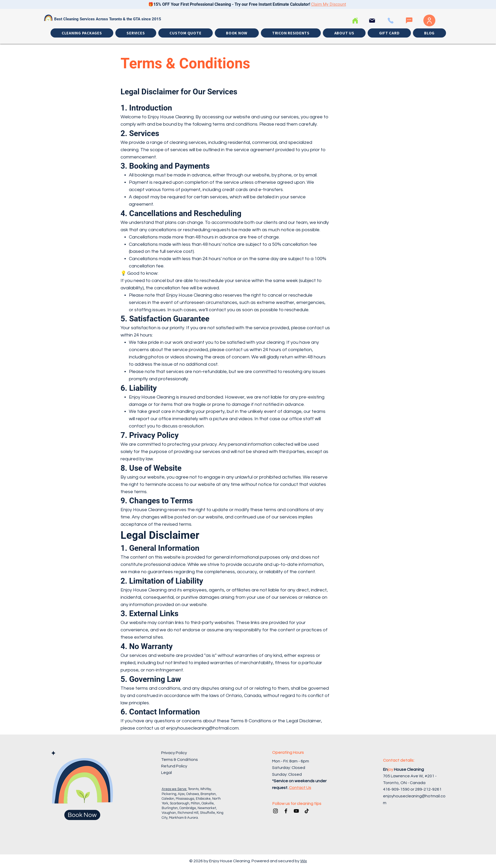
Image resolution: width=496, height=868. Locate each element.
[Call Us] (391, 20)
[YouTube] (296, 811)
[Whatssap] (409, 20)
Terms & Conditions (180, 760)
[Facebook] (286, 811)
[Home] (355, 20)
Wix (304, 861)
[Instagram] (275, 811)
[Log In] (429, 20)
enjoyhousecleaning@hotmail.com (202, 728)
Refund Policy (174, 766)
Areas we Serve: (174, 789)
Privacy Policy (174, 753)
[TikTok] (307, 811)
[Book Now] (82, 815)
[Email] (372, 20)
